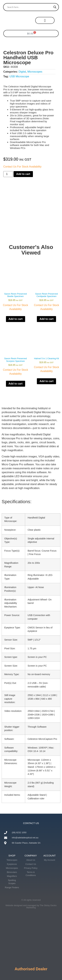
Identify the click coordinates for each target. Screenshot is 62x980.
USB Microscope (19, 76)
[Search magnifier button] (55, 7)
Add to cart (23, 174)
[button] (45, 20)
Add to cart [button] (16, 319)
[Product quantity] (8, 174)
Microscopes (35, 72)
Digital (22, 72)
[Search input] (30, 7)
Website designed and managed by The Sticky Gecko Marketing (31, 906)
